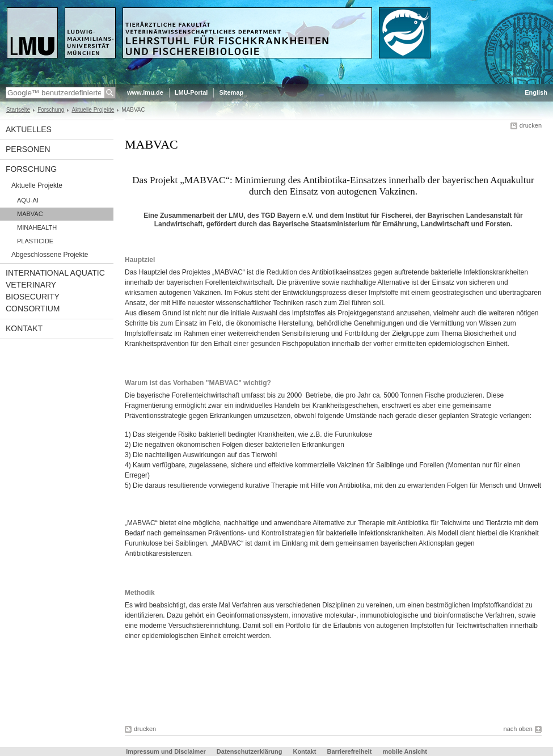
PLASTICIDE (35, 241)
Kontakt (24, 328)
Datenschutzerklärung (250, 751)
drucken (531, 125)
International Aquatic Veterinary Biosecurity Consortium (55, 291)
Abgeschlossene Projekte (50, 255)
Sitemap (231, 92)
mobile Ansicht (404, 751)
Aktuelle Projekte (93, 110)
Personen (28, 149)
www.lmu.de (145, 92)
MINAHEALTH (37, 227)
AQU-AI (28, 200)
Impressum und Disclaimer (166, 751)
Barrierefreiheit (350, 751)
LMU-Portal (191, 92)
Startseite (18, 110)
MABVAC (30, 214)
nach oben (518, 729)
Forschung (51, 110)
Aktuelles (29, 129)
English (536, 92)
